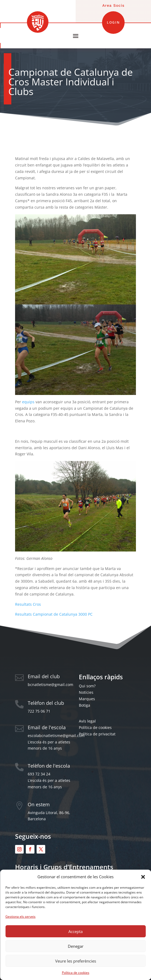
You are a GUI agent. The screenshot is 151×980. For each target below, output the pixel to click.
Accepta (75, 931)
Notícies (86, 692)
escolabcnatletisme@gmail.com (56, 736)
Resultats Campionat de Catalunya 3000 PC (54, 614)
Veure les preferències (76, 961)
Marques (87, 699)
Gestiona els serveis (20, 917)
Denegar (76, 946)
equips (28, 402)
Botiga (85, 705)
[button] (143, 877)
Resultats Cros (28, 604)
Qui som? (87, 686)
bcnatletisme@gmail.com (50, 685)
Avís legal (87, 721)
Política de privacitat (97, 734)
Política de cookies (76, 973)
